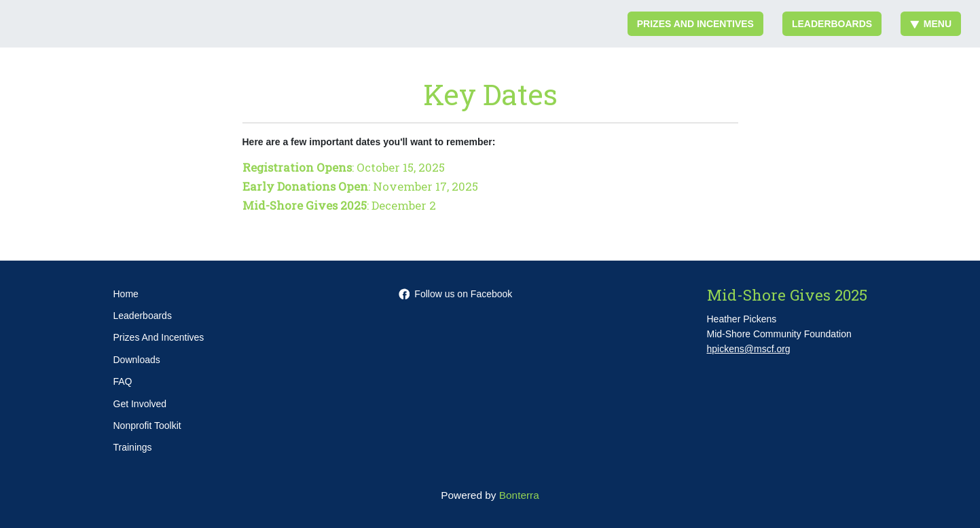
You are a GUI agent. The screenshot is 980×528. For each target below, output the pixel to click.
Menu (931, 24)
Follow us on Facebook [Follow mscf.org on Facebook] (456, 294)
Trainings (133, 447)
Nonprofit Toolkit (147, 426)
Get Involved (140, 404)
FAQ (123, 381)
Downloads (137, 360)
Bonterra (519, 495)
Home (126, 294)
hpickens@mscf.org (749, 349)
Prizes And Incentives (695, 24)
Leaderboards (832, 24)
